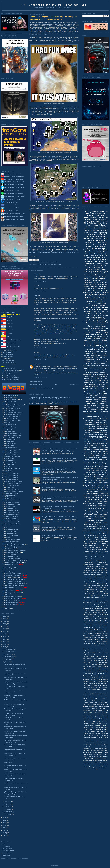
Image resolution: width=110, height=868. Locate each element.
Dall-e (99, 622)
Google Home (88, 440)
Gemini (103, 300)
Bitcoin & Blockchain (13, 520)
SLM (100, 463)
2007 (5, 833)
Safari (98, 471)
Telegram (88, 325)
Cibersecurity (104, 543)
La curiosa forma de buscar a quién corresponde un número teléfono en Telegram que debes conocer (58, 469)
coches (103, 455)
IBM (96, 380)
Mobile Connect (97, 453)
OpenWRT (97, 716)
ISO (105, 691)
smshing (104, 616)
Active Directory (104, 375)
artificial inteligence (98, 609)
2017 (5, 639)
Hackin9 (101, 570)
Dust (93, 380)
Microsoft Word (100, 532)
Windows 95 (96, 578)
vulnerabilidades (93, 409)
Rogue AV (90, 639)
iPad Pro (106, 754)
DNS (88, 292)
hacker (100, 392)
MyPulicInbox (101, 710)
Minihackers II (12, 401)
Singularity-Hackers (8, 851)
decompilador (93, 653)
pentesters (103, 373)
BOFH (100, 509)
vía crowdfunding (50, 156)
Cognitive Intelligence (100, 260)
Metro (96, 706)
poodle (91, 762)
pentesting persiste (98, 760)
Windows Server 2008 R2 (102, 647)
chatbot (101, 357)
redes (93, 252)
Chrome (104, 325)
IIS (105, 302)
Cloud (93, 315)
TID (99, 354)
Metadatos (50, 264)
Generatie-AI (101, 624)
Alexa (86, 377)
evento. (100, 747)
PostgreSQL (86, 553)
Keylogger (101, 630)
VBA (102, 733)
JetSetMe (106, 697)
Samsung (100, 501)
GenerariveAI (97, 683)
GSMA (85, 461)
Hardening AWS (12, 428)
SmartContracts (97, 309)
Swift (89, 643)
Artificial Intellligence (101, 668)
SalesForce (93, 603)
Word (85, 649)
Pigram (106, 551)
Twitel (107, 388)
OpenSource (97, 400)
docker (104, 327)
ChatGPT (89, 246)
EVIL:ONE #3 (12, 462)
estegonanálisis (89, 580)
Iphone (87, 231)
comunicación (88, 613)
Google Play (87, 311)
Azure (97, 348)
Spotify (101, 394)
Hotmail (86, 394)
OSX (87, 599)
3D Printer (96, 423)
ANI (100, 662)
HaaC (103, 486)
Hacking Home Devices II (15, 407)
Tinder (96, 519)
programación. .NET (103, 762)
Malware (102, 225)
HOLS (107, 591)
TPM (88, 731)
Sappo (97, 517)
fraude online (103, 313)
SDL (107, 639)
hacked (96, 319)
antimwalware (90, 649)
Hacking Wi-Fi (11, 461)
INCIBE (86, 628)
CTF (85, 528)
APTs (96, 563)
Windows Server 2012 (13, 576)
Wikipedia (88, 557)
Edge (84, 453)
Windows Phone (92, 482)
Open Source (88, 283)
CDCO (106, 526)
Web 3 (102, 735)
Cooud (98, 676)
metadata (43, 264)
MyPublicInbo (94, 708)
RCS (99, 637)
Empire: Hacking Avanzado (15, 482)
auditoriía (88, 743)
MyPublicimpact (7, 848)
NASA (107, 710)
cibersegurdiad (100, 651)
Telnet (98, 731)
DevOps (94, 403)
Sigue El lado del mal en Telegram (12, 181)
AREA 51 (7, 337)
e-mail (96, 246)
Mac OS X (96, 311)
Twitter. (106, 731)
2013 (5, 818)
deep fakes (104, 465)
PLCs (99, 488)
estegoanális (90, 655)
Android (88, 235)
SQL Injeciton (87, 641)
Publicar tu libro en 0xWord (9, 312)
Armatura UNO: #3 (13, 476)
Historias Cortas (12, 424)
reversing (95, 375)
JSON (87, 572)
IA (98, 215)
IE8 (84, 572)
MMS (85, 705)
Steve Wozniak (88, 480)
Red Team (10, 501)
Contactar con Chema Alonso (13, 174)
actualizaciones (89, 609)
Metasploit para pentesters (17, 574)
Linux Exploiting (12, 554)
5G (104, 524)
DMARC (91, 545)
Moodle (106, 532)
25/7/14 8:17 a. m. (40, 281)
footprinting (96, 363)
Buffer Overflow (95, 497)
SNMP (97, 536)
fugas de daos (100, 751)
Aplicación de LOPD (12, 602)
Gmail (106, 290)
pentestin (97, 540)
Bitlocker (101, 526)
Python (87, 252)
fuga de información (89, 367)
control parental (103, 444)
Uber (93, 607)
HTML (92, 382)
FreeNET (95, 624)
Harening (99, 689)
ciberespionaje (101, 288)
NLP (107, 634)
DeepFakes (94, 279)
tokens (95, 281)
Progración (93, 718)
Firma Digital (103, 396)
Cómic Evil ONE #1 (13, 493)
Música (88, 261)
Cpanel (106, 586)
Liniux (106, 701)
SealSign (92, 455)
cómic (94, 369)
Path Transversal (91, 636)
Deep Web (87, 380)
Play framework (105, 636)
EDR (107, 545)
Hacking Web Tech (12, 530)
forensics (86, 388)
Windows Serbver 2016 (90, 647)
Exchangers (86, 682)
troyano (100, 384)
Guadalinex (105, 687)
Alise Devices (87, 620)
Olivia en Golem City (14, 409)
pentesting (90, 215)
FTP (97, 459)
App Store (102, 474)
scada (105, 415)
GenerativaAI (87, 685)
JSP (90, 549)
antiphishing (92, 421)
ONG (106, 440)
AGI (93, 662)
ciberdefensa (88, 522)
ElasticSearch (86, 680)
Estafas (106, 250)
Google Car (97, 568)
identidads (96, 756)
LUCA (104, 248)
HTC (89, 689)
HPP (96, 570)
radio (103, 329)
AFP (92, 618)
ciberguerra (90, 319)
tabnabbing (95, 768)
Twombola (86, 733)
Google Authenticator (90, 425)
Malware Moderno (12, 447)
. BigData (106, 660)
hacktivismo (89, 373)
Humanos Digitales (98, 440)
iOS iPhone (100, 754)
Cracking (99, 304)
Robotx (86, 722)
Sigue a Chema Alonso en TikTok (14, 184)
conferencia (96, 325)
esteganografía (89, 352)
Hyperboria (92, 593)
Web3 (106, 256)
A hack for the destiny (13, 512)
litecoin (92, 561)
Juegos (85, 284)
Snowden (101, 728)
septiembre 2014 (9, 657)
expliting (92, 749)
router (107, 582)
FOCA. (95, 682)
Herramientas (89, 273)
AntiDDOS (95, 474)
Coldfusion (87, 568)
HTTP (106, 323)
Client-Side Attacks (12, 510)
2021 (5, 629)
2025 (5, 619)
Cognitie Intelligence (101, 567)
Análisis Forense (12, 507)
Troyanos (89, 327)
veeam (104, 768)
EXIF (103, 622)
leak (89, 315)
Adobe (89, 474)
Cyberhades (6, 855)
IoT (92, 292)
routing (87, 584)
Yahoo (94, 392)
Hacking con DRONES (14, 514)
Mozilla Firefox (93, 386)
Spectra (105, 238)
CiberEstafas (11, 445)
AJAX (97, 662)
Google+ (92, 547)
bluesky (93, 743)
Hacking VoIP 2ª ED (13, 568)
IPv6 (90, 284)
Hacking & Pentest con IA (15, 405)
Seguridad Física (103, 284)
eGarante (99, 559)
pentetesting (106, 760)
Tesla (106, 536)
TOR (95, 350)
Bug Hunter (11, 395)
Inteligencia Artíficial (88, 695)
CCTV (85, 586)
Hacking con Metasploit (14, 505)
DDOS (100, 451)
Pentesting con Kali (14, 370)
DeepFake (102, 545)
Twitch (91, 645)
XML (93, 557)
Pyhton (95, 576)
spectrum (88, 768)
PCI (91, 599)
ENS (106, 405)
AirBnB (99, 584)
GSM (105, 384)
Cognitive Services (89, 263)
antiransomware (92, 436)
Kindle (92, 699)
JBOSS (100, 593)
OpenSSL (106, 469)
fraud (102, 655)
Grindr (99, 687)
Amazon (93, 323)
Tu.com (100, 390)
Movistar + (99, 296)
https (91, 329)
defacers (94, 613)
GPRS (96, 302)
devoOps (99, 653)
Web (98, 735)
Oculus (85, 714)
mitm (103, 258)
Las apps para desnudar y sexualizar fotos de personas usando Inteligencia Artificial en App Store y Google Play (59, 449)
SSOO (93, 641)
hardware (97, 273)
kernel (100, 430)
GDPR (96, 411)
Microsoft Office (102, 398)
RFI (107, 488)
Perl (102, 551)
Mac (102, 365)
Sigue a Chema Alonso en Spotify (14, 193)
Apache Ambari (99, 664)
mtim (92, 758)
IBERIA (98, 691)
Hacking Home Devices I (15, 415)
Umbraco (98, 733)
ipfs (107, 657)
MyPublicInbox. (87, 710)
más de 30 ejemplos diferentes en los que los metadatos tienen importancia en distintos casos (54, 252)
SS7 (88, 603)
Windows (87, 233)
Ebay (107, 622)
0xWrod (90, 662)
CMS (94, 476)
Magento (100, 530)
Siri (107, 382)
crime (102, 578)
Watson (94, 735)
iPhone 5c (92, 657)
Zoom (105, 557)
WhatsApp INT (11, 432)
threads (95, 660)
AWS (85, 474)
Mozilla (86, 534)
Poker (104, 599)
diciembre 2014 (9, 649)
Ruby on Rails (91, 471)
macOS (96, 373)
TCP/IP (96, 480)
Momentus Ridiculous (89, 419)
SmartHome (89, 338)
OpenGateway (88, 413)
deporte (100, 505)
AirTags (100, 618)
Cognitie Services (91, 676)
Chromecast (91, 622)
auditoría (99, 252)
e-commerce (99, 415)
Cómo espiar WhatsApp (48, 487)
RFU (89, 720)
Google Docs (87, 687)
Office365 (106, 411)
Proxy (86, 344)
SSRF (99, 553)
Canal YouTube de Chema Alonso (14, 217)
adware (104, 354)
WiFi (104, 267)
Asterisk (97, 620)
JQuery (90, 697)
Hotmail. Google (87, 691)
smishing (101, 766)
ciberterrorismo (96, 465)
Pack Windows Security (8, 362)
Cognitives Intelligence (90, 513)
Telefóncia (93, 731)
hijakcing (86, 754)
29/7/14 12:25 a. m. (41, 377)
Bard (91, 388)
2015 (5, 644)
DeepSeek (100, 369)
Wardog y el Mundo (13, 566)
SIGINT (98, 722)
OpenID (85, 716)
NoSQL (99, 534)
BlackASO (104, 584)
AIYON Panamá (8, 343)
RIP (96, 720)
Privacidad (58, 264)
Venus (65, 319)
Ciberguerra (11, 411)
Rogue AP (86, 536)
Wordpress (95, 306)
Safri (104, 724)
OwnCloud (103, 716)
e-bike (99, 613)
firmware (101, 749)
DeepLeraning (95, 678)
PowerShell (103, 261)
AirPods (86, 526)
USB (86, 409)
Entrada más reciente (36, 384)
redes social (106, 764)
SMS (86, 298)
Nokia (84, 636)
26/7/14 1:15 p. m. (40, 360)
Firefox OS (106, 682)
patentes (95, 496)
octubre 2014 (8, 654)
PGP (93, 407)
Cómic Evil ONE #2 (13, 485)
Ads (99, 467)
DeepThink (86, 590)
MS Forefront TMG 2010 (13, 600)
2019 (5, 634)
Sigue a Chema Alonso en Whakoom (15, 187)
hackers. (90, 753)
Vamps (101, 555)
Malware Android (12, 533)
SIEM (94, 722)
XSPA (87, 505)
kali (107, 311)
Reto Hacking (100, 240)
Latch (95, 229)
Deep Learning (96, 267)
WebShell (106, 735)
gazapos (85, 753)
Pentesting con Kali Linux (14, 558)
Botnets (86, 346)
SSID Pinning (87, 724)
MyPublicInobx (98, 634)
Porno (100, 515)
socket (106, 766)
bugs (90, 271)
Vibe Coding (92, 503)
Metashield (93, 398)
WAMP (85, 735)
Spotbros (91, 729)
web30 (97, 524)
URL (93, 733)
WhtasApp (93, 737)
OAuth (102, 434)
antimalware (89, 302)
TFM (99, 643)
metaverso (97, 329)
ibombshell (92, 484)
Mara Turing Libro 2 (13, 453)
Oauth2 (99, 419)
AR (103, 662)
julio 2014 (7, 662)
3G (91, 396)
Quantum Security (13, 399)
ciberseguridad (103, 217)
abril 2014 (8, 807)
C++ (95, 672)
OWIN (106, 712)
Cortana (85, 545)
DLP (89, 486)
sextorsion (105, 472)
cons (105, 296)
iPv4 (85, 315)
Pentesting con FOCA (13, 553)
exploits (104, 331)
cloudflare (105, 333)
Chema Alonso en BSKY (10, 202)
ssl (106, 342)
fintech (96, 749)
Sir (107, 724)
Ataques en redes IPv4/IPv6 (15, 581)
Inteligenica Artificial (98, 695)
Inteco (96, 693)
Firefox (93, 290)
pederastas (89, 659)
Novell (96, 515)
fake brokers (97, 655)
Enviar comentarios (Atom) (45, 388)
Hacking (88, 212)
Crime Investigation (13, 516)
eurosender (95, 747)
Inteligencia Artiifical (93, 630)
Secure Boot (100, 603)
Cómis (102, 676)
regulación (104, 561)
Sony (91, 555)
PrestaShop (93, 553)
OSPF (99, 712)
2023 (5, 624)
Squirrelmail (105, 641)
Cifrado (106, 271)
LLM (106, 229)
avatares (106, 482)
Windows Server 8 (103, 739)
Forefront (90, 453)
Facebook (102, 246)
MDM (95, 530)
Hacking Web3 (11, 426)
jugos (101, 756)
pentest (97, 227)
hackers (100, 229)
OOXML (106, 336)
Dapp (97, 588)
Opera (94, 448)
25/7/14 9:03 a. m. (40, 291)
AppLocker (99, 666)
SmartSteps (98, 641)
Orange (105, 574)
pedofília (99, 758)
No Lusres (91, 712)
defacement (99, 522)
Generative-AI (96, 248)
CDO (86, 369)
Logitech (86, 703)
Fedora (87, 591)
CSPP (95, 417)
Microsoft (99, 250)
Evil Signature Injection (103, 680)
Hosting (106, 570)
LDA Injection (98, 699)
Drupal (99, 513)
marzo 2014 (8, 809)
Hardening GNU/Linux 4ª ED (15, 560)
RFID (106, 461)
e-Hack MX (7, 333)
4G (97, 484)
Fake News (99, 336)
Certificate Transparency (97, 586)
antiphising (97, 649)
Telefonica (91, 519)
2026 (5, 616)
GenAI (93, 231)
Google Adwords (103, 685)
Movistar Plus (89, 357)
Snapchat (86, 555)
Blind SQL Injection (101, 275)
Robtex (106, 601)
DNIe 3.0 (96, 545)
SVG (97, 724)
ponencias (86, 762)
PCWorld (103, 319)
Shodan (88, 304)
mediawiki (87, 758)
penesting (104, 758)
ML (96, 390)
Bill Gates (105, 509)
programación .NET (91, 384)
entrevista (96, 449)
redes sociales (95, 300)
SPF (99, 413)
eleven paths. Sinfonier (103, 745)
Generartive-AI (104, 683)
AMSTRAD (89, 417)
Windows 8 (88, 313)
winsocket (96, 770)
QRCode (92, 601)
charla (107, 365)
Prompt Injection (100, 334)
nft (105, 357)
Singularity (97, 605)
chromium (98, 611)
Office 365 (105, 419)
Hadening (94, 689)
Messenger (91, 434)
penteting (92, 616)
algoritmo (100, 482)
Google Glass (87, 570)
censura (102, 520)
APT (107, 334)
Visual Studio (88, 465)
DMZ (106, 476)
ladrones (87, 561)
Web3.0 (106, 555)
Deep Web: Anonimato (13, 535)
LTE (85, 595)
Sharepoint (105, 463)
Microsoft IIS (99, 574)
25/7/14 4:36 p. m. (40, 348)
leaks (95, 457)
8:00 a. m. (55, 262)
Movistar (97, 269)
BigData (106, 263)
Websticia (90, 449)
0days (86, 509)
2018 (5, 637)
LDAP (92, 334)
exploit (96, 283)
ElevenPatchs (94, 680)
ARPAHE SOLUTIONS (10, 346)
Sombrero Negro (12, 443)
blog (94, 288)
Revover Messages (103, 720)
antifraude (87, 559)
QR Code (105, 534)
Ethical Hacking (12, 376)
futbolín (106, 751)
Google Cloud (102, 417)
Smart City (93, 490)
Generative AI (103, 283)
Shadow (87, 605)
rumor (86, 766)
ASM (101, 484)
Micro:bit (97, 597)
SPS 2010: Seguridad (13, 599)
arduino (87, 402)
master (85, 496)
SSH (106, 407)
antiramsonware (104, 741)
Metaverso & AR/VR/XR (14, 420)
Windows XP (102, 317)
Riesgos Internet (12, 497)
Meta (86, 448)
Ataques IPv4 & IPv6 (13, 378)
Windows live (90, 520)
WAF (100, 480)
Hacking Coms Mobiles (14, 587)
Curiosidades (100, 214)
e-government (105, 653)
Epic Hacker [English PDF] (15, 547)
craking (98, 743)
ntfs (95, 758)
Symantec (94, 643)
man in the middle (104, 614)
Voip (85, 371)
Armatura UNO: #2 (13, 478)
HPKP (91, 626)
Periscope (88, 718)
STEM (93, 724)
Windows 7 (103, 277)
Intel (99, 461)
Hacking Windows (12, 508)
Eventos (95, 212)
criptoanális (103, 743)
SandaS (102, 536)
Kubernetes (10, 441)
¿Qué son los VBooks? (8, 368)
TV (101, 471)
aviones (87, 611)
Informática (87, 693)
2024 (5, 621)
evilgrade (91, 614)
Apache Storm (92, 666)
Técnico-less (87, 333)
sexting (105, 430)
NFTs (96, 357)
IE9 (106, 446)
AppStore (86, 565)
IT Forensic (7, 330)
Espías (97, 590)
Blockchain (95, 261)
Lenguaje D (91, 701)
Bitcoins (86, 286)
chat (107, 386)
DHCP (93, 588)
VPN (106, 369)
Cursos (89, 225)
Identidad (99, 231)
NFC (100, 411)
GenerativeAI (98, 254)
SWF (100, 724)
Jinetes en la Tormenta (14, 457)
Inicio (56, 384)
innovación (99, 263)
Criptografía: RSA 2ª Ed (14, 562)
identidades (90, 756)
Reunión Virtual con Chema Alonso (14, 177)
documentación (97, 371)
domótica (86, 484)
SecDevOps (100, 448)
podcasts (87, 290)
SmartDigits (104, 726)
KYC (84, 699)
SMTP (94, 501)
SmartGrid (86, 728)
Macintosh (93, 595)
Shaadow (106, 603)
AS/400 (107, 662)
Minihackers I (12, 403)
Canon (85, 622)
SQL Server (87, 309)
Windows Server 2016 (14, 380)
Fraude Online (10, 591)
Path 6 (90, 576)
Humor (105, 223)
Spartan (86, 729)
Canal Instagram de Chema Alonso (14, 220)
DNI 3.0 (106, 676)
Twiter (102, 731)
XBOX (106, 394)
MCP (88, 595)
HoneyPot (105, 528)
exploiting (99, 290)
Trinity (36, 296)
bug (96, 256)
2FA (97, 277)
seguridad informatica (93, 766)
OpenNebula (90, 716)
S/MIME (92, 536)
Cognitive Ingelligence (100, 511)
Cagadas (106, 565)
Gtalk (96, 591)
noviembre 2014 (9, 652)
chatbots (99, 436)
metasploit (97, 258)
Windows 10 (93, 294)
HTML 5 (106, 547)
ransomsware (101, 582)
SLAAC (92, 517)
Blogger (101, 409)
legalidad (87, 356)
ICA (86, 501)
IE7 (92, 478)
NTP (106, 597)
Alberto (36, 364)
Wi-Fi (106, 503)
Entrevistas (97, 242)
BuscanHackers (92, 543)
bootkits (97, 538)
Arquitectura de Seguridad (15, 413)
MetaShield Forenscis (102, 595)
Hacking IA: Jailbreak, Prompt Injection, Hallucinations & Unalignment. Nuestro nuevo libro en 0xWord (50, 398)
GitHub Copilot (92, 461)
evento (85, 451)
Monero (104, 549)
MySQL (88, 306)
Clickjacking (100, 476)
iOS (98, 244)
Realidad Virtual (88, 463)
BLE (101, 423)
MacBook (99, 469)
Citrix (94, 321)
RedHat (95, 463)
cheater (92, 611)
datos (89, 371)
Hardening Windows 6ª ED (14, 589)
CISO (101, 432)
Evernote (86, 624)
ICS (107, 486)
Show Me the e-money (13, 468)
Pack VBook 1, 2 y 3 (8, 374)
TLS (85, 519)
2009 (5, 828)
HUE (95, 626)
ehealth (91, 457)
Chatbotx (105, 674)
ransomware (87, 365)
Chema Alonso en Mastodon (11, 199)
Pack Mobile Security (8, 361)
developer (86, 323)
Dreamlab (7, 323)
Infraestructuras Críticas (14, 524)
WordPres (92, 741)
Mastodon (100, 478)
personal (103, 244)
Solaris (106, 728)
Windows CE (103, 645)
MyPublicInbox (7, 846)
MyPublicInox (94, 710)
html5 (99, 472)
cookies (102, 494)
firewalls (105, 559)
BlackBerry (88, 511)
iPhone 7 (98, 657)
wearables (101, 660)
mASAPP (91, 540)
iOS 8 (95, 754)
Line (106, 630)
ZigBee (97, 741)
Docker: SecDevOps (13, 503)
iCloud (106, 538)
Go (102, 513)
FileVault (100, 682)
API (101, 379)
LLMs (94, 244)
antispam (96, 405)
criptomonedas (90, 277)
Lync (99, 703)
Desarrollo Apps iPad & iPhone (16, 579)
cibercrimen (89, 269)
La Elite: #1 (11, 470)
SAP (84, 603)
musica (87, 616)
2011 (5, 823)
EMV (92, 568)
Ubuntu (102, 311)
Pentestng (98, 636)
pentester (106, 367)
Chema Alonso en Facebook (12, 205)
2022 (5, 626)
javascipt (105, 580)
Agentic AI (94, 451)
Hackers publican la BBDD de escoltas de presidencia (57, 536)
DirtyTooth (90, 411)
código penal (86, 653)
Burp (101, 620)
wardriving (91, 524)
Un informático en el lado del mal (55, 5)
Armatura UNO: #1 (13, 480)
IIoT (102, 691)
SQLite (89, 442)
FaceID (94, 528)
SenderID (87, 490)
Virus (101, 442)
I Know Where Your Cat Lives (60, 158)
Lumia (95, 703)
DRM (96, 622)
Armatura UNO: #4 (13, 474)
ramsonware (93, 764)
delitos (105, 522)
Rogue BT (96, 639)
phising (85, 660)
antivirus (104, 400)
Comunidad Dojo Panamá (11, 340)
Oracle (98, 307)
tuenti (92, 402)
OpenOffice (88, 400)
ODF (103, 359)
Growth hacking (99, 547)
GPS (38, 264)
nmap (90, 496)
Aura (93, 250)
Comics (94, 233)
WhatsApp (87, 250)
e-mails (87, 396)
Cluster (9, 537)
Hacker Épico (11, 572)
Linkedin (86, 386)
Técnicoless (97, 327)
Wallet (106, 519)
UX (89, 538)
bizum (107, 649)
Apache (101, 286)
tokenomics (94, 286)
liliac (84, 659)
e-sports (94, 472)
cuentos (95, 430)
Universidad (91, 240)
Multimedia (106, 453)
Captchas (96, 396)
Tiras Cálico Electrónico (15, 484)
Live (102, 572)
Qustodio (94, 637)
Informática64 (88, 405)
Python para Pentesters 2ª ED (16, 545)
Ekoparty (6, 327)
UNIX (85, 538)
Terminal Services (94, 344)
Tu (88, 645)
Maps (99, 549)
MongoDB (86, 551)
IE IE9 (105, 281)
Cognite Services (90, 567)
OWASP (94, 488)
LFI (95, 478)
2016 (5, 642)
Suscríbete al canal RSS (11, 211)
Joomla (87, 398)
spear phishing (88, 432)
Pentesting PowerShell (14, 539)
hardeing (95, 753)
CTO (98, 543)
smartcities (101, 496)
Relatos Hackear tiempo (14, 449)
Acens (105, 563)
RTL (97, 601)
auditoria (102, 649)
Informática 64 (101, 403)
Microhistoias (90, 634)
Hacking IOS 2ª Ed (12, 556)
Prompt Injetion (88, 637)
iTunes (85, 756)
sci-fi (91, 423)
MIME (106, 703)
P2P (95, 388)
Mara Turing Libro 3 (13, 451)
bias (102, 413)
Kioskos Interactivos (88, 530)
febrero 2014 (8, 812)
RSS (100, 380)
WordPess (87, 741)
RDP (89, 426)
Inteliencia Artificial (103, 693)
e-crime (95, 313)
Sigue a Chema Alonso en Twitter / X (15, 196)
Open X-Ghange (96, 714)
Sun (86, 421)
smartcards (98, 616)
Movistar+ (94, 354)
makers (103, 363)
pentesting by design (88, 760)
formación (98, 223)
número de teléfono (92, 582)
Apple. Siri (85, 668)
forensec (106, 749)
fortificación (93, 298)
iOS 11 (91, 754)
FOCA (93, 238)
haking (106, 655)
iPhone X (103, 657)
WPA (91, 578)
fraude (89, 267)
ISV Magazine (95, 628)
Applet (98, 565)
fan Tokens (86, 334)
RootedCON (101, 576)
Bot (89, 497)
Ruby (102, 407)
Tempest (98, 455)
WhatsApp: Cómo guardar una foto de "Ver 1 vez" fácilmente (59, 458)
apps (93, 348)
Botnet (93, 365)
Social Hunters (11, 439)
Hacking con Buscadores (13, 593)
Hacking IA (11, 397)
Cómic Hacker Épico (13, 541)
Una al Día (9, 595)
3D (89, 451)
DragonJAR (7, 317)
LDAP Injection (89, 342)
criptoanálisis (88, 430)
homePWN (86, 657)
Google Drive (104, 568)
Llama (91, 350)
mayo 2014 (8, 804)
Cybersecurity (103, 402)
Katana (88, 699)
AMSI (96, 618)
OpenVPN (97, 551)
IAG (87, 549)
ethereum (105, 371)
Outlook (86, 455)
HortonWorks (100, 626)
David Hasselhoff (89, 446)
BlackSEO (92, 377)
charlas (95, 225)
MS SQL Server (96, 361)
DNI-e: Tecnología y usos (14, 597)
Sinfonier (102, 382)
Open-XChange (104, 714)
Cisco (102, 497)
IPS (90, 628)
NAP (103, 634)
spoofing (92, 307)
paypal (85, 524)
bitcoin (92, 275)
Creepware (87, 588)
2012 (5, 820)
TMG (85, 731)
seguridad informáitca (92, 542)
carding (97, 520)
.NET (101, 302)
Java (107, 329)
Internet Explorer (90, 265)
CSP (86, 674)
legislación (99, 367)
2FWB (90, 509)
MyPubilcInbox (93, 534)
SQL (87, 578)
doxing (87, 415)
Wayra (88, 317)
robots (102, 342)
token (94, 340)
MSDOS (93, 469)
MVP (102, 461)
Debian (88, 403)
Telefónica (104, 221)
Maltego (107, 572)
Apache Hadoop (93, 526)
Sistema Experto (89, 726)
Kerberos (95, 549)
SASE (90, 722)
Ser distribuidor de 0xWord (9, 349)
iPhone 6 (96, 614)
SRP (106, 722)
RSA (95, 413)
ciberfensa (87, 651)
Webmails (102, 386)
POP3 (94, 599)
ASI (86, 664)
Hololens (105, 689)
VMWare (98, 607)
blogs (102, 292)
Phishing (103, 269)
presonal (96, 762)
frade (85, 751)
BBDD (107, 542)
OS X (90, 448)
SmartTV (105, 315)
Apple (94, 235)
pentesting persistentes (98, 659)
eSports (85, 614)
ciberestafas (97, 338)
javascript (94, 317)
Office (88, 331)
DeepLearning (87, 375)
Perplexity (87, 379)
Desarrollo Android (12, 564)
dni (105, 578)
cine (106, 359)
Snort (97, 728)
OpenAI (99, 315)
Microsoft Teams (91, 532)
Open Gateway (94, 394)
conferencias (103, 219)
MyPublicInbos (102, 708)
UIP (90, 733)
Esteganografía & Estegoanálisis (16, 551)
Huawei (93, 691)
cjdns (106, 651)
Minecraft (101, 706)
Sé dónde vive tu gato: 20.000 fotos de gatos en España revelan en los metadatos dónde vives (53, 18)
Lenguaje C (97, 572)
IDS (88, 478)
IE (96, 593)
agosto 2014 (8, 659)
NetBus (85, 712)
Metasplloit (91, 706)
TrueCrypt (96, 555)
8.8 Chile (6, 320)
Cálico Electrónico (8, 357)
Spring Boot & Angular (13, 495)
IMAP (105, 626)
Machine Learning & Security (15, 491)
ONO (95, 712)
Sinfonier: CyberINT (13, 531)
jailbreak (86, 307)
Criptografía (88, 260)
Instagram (87, 361)
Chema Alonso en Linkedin (10, 208)
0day (96, 402)
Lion (85, 488)
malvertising (98, 561)
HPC (86, 689)
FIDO (91, 682)
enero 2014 (8, 814)
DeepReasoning (93, 499)
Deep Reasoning (99, 446)
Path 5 (98, 407)
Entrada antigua (74, 384)
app (94, 428)
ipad (86, 281)
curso (90, 369)
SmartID (99, 490)
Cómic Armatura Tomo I (14, 499)
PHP (104, 304)
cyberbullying (88, 472)
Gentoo (92, 591)
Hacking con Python (13, 543)
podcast (97, 292)
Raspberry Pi (11, 464)
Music (89, 488)
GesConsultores (95, 685)
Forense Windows (11, 604)
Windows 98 (100, 737)
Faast (99, 321)
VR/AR (97, 379)
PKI (85, 471)
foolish (98, 421)
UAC (93, 333)
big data (89, 258)
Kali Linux (104, 340)
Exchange (102, 590)
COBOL (105, 620)
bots (99, 350)
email (106, 494)
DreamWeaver (103, 678)
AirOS (93, 664)
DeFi (107, 438)
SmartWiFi (101, 388)
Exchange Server (88, 390)
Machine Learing (96, 705)
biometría (99, 333)
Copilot (89, 528)
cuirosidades (86, 745)
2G (101, 524)
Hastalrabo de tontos (102, 425)
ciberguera (104, 611)
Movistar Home (101, 265)
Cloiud (85, 676)
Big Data (10, 422)
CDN (89, 586)
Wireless (105, 309)
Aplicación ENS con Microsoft (15, 585)
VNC (95, 645)
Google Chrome (90, 296)
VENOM (106, 733)
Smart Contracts (100, 426)
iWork (86, 540)
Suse (106, 605)
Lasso (92, 572)
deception (93, 559)
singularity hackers (89, 359)
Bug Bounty (10, 459)
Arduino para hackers (13, 372)
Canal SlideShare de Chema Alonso (14, 214)
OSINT (9, 466)
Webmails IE (87, 737)
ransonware (99, 764)
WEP (98, 645)
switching (87, 563)
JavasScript (95, 697)
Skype (93, 426)
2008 (5, 830)
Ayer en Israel (8, 763)
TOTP (103, 361)
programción (86, 764)
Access (100, 563)
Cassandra (94, 674)
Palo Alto (99, 599)
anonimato (87, 348)
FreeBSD (91, 683)
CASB (98, 672)
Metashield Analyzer (89, 597)
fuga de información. (91, 751)
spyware (94, 467)
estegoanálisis (104, 449)
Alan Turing (106, 618)
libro (84, 292)
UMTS (101, 519)
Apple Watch (92, 565)
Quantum (97, 342)
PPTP (90, 501)
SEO (92, 379)
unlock (100, 768)
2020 (5, 631)
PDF (98, 346)
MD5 (102, 703)
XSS (90, 281)
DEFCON (102, 438)
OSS (103, 712)
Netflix (97, 434)
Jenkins (101, 697)
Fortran (86, 683)
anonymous (87, 494)
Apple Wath (105, 666)
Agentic (106, 379)
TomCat (103, 643)
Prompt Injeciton (101, 718)
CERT (102, 672)
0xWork (85, 662)
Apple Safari (104, 467)
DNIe (105, 423)
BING (95, 284)
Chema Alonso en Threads (10, 190)
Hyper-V (86, 593)
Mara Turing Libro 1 (13, 455)
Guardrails (102, 591)
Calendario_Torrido (102, 377)
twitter (92, 256)
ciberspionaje (95, 494)
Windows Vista (98, 271)
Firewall (97, 352)
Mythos (102, 597)
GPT (99, 298)
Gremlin (90, 515)
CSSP (89, 674)
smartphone (104, 344)
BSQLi (92, 438)
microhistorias (87, 321)
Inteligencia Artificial (90, 217)
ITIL (108, 691)
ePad (96, 745)
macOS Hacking (12, 518)
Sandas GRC (105, 553)
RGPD (93, 720)
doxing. (92, 745)
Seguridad (95, 442)
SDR (106, 576)
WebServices (105, 607)
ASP (107, 524)
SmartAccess (97, 726)
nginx (84, 582)
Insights (92, 693)
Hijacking (92, 346)
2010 (5, 825)
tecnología (96, 432)
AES (92, 563)
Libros (97, 221)
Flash (90, 624)
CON (100, 281)
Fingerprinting (103, 233)
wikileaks (87, 382)
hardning (107, 753)
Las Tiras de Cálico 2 (14, 438)
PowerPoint (86, 601)
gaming (86, 329)
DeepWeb (105, 451)
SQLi (97, 382)
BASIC (95, 509)
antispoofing (93, 505)
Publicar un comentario (36, 382)
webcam (105, 380)
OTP (85, 426)
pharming (106, 659)
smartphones (93, 584)
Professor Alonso (8, 355)
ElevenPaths (89, 223)
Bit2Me (102, 348)
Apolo (93, 620)
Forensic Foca (103, 459)
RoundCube (102, 639)
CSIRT (107, 672)
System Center (87, 607)
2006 (5, 835)
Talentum (97, 331)
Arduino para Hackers (13, 489)
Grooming (99, 528)
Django (92, 590)
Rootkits (106, 478)
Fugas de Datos (103, 356)
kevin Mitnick (87, 467)
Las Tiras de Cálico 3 (14, 416)
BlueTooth (100, 323)
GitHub (105, 392)
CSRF (106, 432)
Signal (91, 605)
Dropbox (94, 486)
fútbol (104, 505)
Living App (105, 321)
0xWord (5, 844)
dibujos (104, 350)
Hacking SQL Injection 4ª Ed (15, 583)
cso (94, 522)
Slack (102, 605)
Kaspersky (105, 593)
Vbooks (105, 471)
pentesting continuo (96, 507)
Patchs (86, 576)
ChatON (100, 674)
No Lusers (96, 237)
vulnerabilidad (87, 618)
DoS (85, 478)
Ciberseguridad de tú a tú (14, 436)
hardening (90, 227)
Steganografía (104, 517)
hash (100, 580)
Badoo (94, 670)
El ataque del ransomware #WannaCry (52, 526)
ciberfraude (93, 651)
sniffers (102, 405)
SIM (85, 442)
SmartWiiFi (92, 728)
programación (103, 279)
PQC (103, 488)
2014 (5, 647)
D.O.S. (96, 438)
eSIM (85, 655)
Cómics (88, 248)
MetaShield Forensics (90, 574)
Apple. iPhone (92, 668)
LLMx (85, 701)
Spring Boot (10, 487)
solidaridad (90, 660)
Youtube (87, 279)
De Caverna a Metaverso (14, 434)
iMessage (87, 507)
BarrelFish (99, 670)
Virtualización (100, 503)
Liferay (96, 701)
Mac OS (90, 705)
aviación (106, 609)
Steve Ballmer (98, 729)
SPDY (102, 722)
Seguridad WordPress (13, 526)
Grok (93, 570)
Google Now (94, 687)
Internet (89, 237)
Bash (86, 543)
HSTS (100, 499)
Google (95, 219)
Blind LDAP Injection (89, 336)
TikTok (90, 428)
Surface (85, 643)
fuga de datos (102, 294)
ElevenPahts (87, 469)
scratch (105, 507)
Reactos (101, 601)
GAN (86, 434)
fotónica (96, 580)
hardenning (101, 753)
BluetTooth (90, 672)
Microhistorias (11, 570)
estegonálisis (88, 747)
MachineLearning (99, 632)
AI (95, 215)
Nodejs (92, 551)
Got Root (10, 528)
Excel (98, 340)
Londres (91, 703)
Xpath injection (99, 557)
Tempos (99, 238)
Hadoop (105, 499)
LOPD (98, 365)
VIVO (92, 538)
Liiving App (101, 701)
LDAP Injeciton (105, 699)
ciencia (101, 538)
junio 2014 (8, 801)
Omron (90, 714)
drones (92, 415)
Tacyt (92, 331)
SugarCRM (104, 729)
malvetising (106, 756)
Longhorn (92, 632)
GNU (99, 486)
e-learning (105, 613)
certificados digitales (102, 428)
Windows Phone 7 (94, 739)
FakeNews (94, 356)
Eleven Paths (101, 235)
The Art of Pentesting (13, 418)
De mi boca (88, 678)
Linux (105, 231)
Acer (89, 664)
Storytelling (10, 430)
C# (102, 565)
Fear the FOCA (7, 353)
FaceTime (86, 547)
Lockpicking (86, 632)
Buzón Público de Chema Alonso (14, 179)
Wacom (89, 735)
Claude (98, 359)
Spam (101, 256)
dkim (106, 413)
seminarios (101, 542)
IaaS (100, 628)
